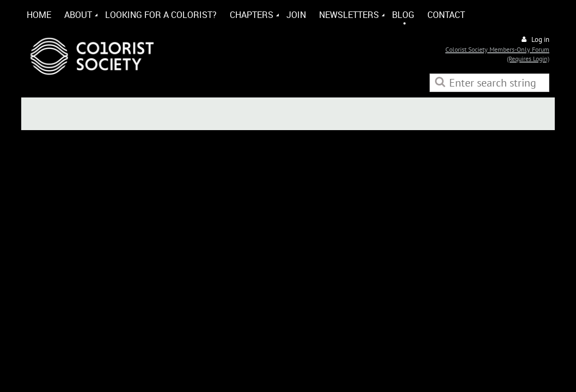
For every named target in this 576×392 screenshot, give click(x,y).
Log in (540, 39)
